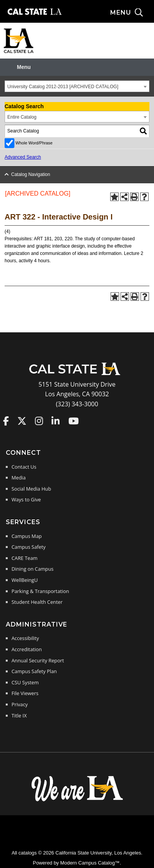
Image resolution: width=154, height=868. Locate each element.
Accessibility (25, 638)
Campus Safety (29, 547)
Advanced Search (23, 157)
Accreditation (27, 649)
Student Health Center (37, 602)
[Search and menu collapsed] (132, 13)
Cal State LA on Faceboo (6, 421)
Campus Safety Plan (34, 671)
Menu (24, 67)
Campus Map (27, 536)
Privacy (20, 704)
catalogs (28, 853)
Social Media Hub (31, 489)
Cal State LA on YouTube (74, 421)
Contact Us (24, 467)
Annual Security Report (38, 660)
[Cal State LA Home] (77, 374)
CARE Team (25, 558)
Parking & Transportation (40, 591)
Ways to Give (26, 499)
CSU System (25, 682)
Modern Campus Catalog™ (90, 863)
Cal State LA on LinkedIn (55, 421)
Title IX (19, 716)
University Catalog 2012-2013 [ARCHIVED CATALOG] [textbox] (63, 87)
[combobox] (77, 86)
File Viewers (25, 693)
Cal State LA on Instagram (39, 421)
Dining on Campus (32, 569)
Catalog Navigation (31, 174)
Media (19, 478)
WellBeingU (25, 580)
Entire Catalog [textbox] (22, 117)
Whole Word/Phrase (34, 143)
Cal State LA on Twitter (22, 421)
